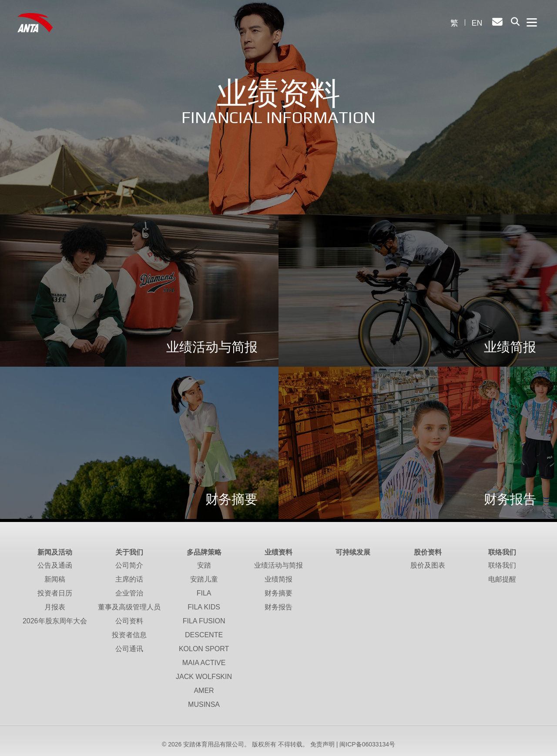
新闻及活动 (55, 552)
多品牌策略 (204, 552)
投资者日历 (55, 593)
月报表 (55, 607)
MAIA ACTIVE (204, 663)
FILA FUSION (204, 621)
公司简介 (129, 565)
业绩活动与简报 (278, 565)
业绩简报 (278, 579)
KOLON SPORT (204, 649)
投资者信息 (129, 635)
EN (477, 23)
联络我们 (502, 552)
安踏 (204, 565)
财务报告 (278, 607)
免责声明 (322, 744)
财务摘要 (278, 593)
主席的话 (129, 579)
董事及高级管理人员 (129, 607)
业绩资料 (278, 552)
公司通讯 (129, 649)
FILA (204, 593)
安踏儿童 (204, 579)
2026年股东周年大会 (55, 621)
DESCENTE (204, 635)
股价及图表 (428, 565)
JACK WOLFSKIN (204, 677)
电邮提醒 (502, 579)
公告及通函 (55, 565)
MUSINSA (204, 704)
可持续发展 (353, 552)
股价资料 (428, 552)
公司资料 (129, 621)
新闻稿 (55, 579)
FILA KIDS (204, 607)
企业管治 (129, 593)
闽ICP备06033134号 (367, 744)
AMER (204, 691)
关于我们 (129, 552)
